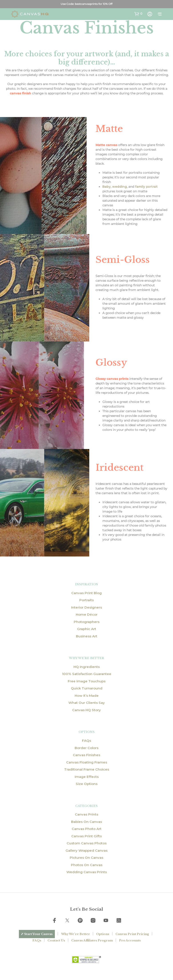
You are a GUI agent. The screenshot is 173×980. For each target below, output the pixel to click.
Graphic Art (87, 629)
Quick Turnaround (87, 688)
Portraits (86, 600)
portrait (146, 187)
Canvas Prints (86, 814)
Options (103, 934)
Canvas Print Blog (86, 593)
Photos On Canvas (87, 865)
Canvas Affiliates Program (92, 940)
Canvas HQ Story (86, 710)
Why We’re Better (76, 934)
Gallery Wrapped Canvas (86, 850)
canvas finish (20, 93)
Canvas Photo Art (87, 829)
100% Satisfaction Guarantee (87, 674)
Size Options (87, 784)
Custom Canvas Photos (87, 843)
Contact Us (56, 940)
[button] (138, 14)
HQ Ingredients (87, 667)
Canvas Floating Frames (87, 762)
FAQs (86, 741)
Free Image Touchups (87, 681)
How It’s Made (87, 696)
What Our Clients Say (87, 703)
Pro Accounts (130, 940)
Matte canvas (106, 145)
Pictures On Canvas (86, 858)
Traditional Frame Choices (87, 769)
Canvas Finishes (86, 755)
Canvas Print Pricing (132, 934)
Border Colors (86, 748)
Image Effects (87, 777)
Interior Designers (86, 607)
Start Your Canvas (38, 934)
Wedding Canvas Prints (87, 872)
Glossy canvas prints (112, 379)
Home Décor (87, 614)
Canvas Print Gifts (86, 836)
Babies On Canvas (86, 822)
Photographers (87, 622)
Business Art (87, 636)
